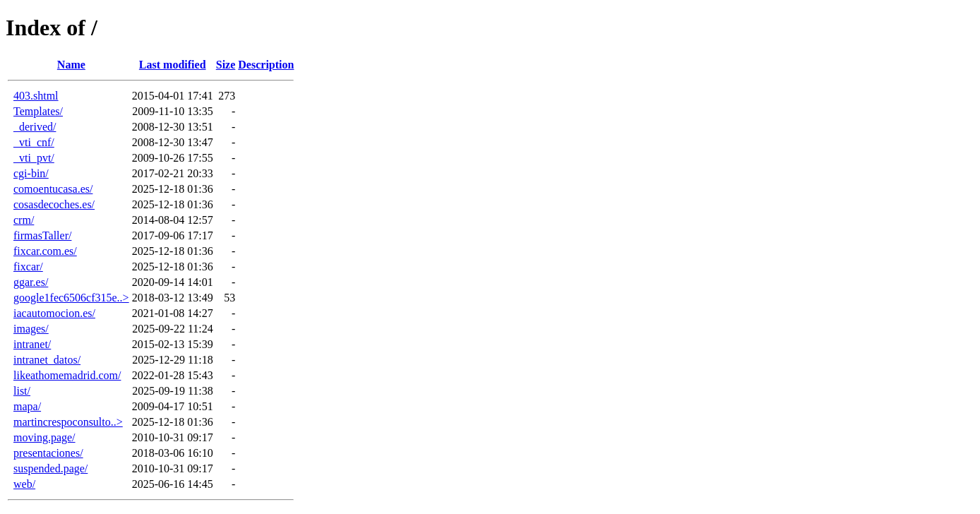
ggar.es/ (31, 282)
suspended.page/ (50, 468)
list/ (22, 391)
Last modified (173, 65)
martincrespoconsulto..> (68, 422)
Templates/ (38, 111)
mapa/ (27, 406)
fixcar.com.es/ (45, 251)
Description (266, 65)
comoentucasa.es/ (53, 189)
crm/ (24, 220)
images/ (31, 329)
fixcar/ (28, 267)
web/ (24, 484)
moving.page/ (44, 437)
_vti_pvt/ (34, 158)
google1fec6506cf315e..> (71, 298)
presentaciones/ (48, 453)
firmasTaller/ (42, 235)
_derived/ (35, 127)
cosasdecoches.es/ (54, 204)
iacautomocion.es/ (54, 313)
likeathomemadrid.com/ (67, 375)
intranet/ (32, 344)
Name (71, 65)
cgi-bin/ (31, 173)
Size (226, 65)
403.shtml (36, 96)
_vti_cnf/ (34, 142)
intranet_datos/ (47, 360)
